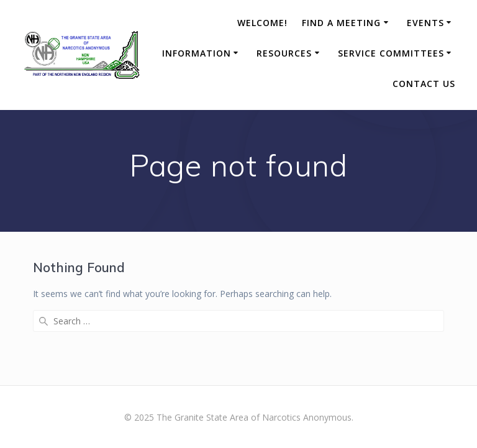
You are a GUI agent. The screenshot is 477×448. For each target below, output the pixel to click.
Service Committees (391, 53)
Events (425, 23)
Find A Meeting (341, 23)
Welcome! (262, 23)
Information (197, 53)
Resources (284, 53)
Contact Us (424, 84)
